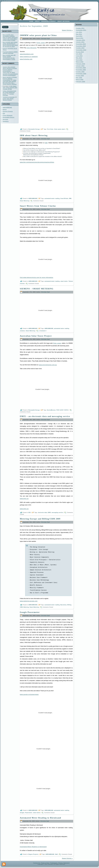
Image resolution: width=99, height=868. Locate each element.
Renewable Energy (9, 117)
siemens (22, 331)
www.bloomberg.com (27, 54)
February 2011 (81, 40)
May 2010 (79, 58)
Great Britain (64, 198)
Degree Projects (8, 111)
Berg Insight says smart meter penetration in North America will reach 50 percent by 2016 (10, 44)
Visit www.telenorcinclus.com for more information (37, 278)
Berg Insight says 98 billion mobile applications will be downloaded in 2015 (9, 57)
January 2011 (80, 42)
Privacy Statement (64, 863)
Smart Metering (25, 201)
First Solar (50, 129)
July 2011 (79, 32)
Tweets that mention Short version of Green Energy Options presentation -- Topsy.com (10, 70)
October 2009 (80, 72)
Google (22, 813)
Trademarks (54, 863)
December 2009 (81, 68)
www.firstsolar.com (26, 59)
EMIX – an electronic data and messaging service (45, 416)
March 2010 (80, 62)
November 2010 (81, 46)
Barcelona (63, 605)
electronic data (42, 512)
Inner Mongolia (31, 48)
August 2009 (80, 76)
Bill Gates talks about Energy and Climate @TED (10, 88)
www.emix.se (24, 499)
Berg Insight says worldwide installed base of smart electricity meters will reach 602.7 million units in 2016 (10, 38)
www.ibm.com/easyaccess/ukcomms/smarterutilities (37, 162)
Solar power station (62, 410)
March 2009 (80, 79)
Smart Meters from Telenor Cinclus (38, 206)
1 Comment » (43, 331)
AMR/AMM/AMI (7, 107)
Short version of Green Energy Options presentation (10, 74)
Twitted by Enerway (9, 97)
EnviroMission (51, 410)
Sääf (56, 854)
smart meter (64, 281)
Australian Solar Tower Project (36, 336)
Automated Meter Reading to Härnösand (40, 818)
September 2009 (81, 74)
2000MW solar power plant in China (38, 35)
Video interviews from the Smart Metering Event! (9, 92)
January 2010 (80, 66)
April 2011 (79, 36)
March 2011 (80, 38)
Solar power (41, 43)
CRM (21, 607)
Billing (5, 109)
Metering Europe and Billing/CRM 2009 (40, 519)
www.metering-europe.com (29, 601)
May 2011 (79, 34)
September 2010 (81, 50)
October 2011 (80, 28)
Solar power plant (60, 129)
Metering (26, 607)
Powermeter (29, 813)
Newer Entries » (67, 30)
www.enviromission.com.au (48, 365)
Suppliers (6, 121)
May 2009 (79, 78)
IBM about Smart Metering (34, 135)
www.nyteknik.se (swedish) (29, 57)
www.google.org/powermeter (29, 695)
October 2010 (80, 48)
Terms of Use (45, 863)
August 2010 (80, 52)
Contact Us (37, 863)
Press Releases (8, 115)
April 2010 (79, 60)
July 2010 (79, 54)
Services (5, 119)
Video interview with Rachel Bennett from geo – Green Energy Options (10, 82)
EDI (4, 113)
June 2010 (79, 56)
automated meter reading (52, 198)
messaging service (57, 512)
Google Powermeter (30, 612)
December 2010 (81, 44)
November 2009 (81, 70)
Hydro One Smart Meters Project (8, 99)
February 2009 (81, 81)
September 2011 (81, 30)
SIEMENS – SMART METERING (37, 289)
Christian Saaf (45, 39)
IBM (46, 143)
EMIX (49, 512)
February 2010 (81, 64)
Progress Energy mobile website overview (10, 52)
